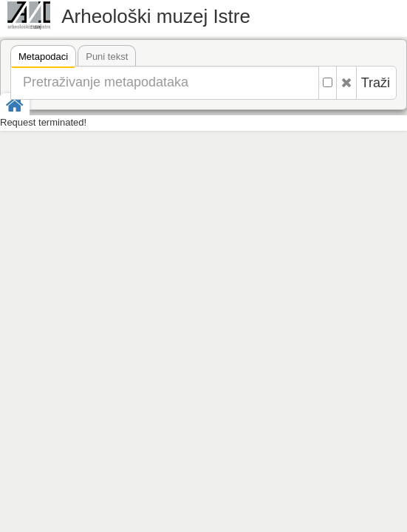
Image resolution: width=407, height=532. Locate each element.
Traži (376, 83)
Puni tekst (107, 57)
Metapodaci (43, 59)
